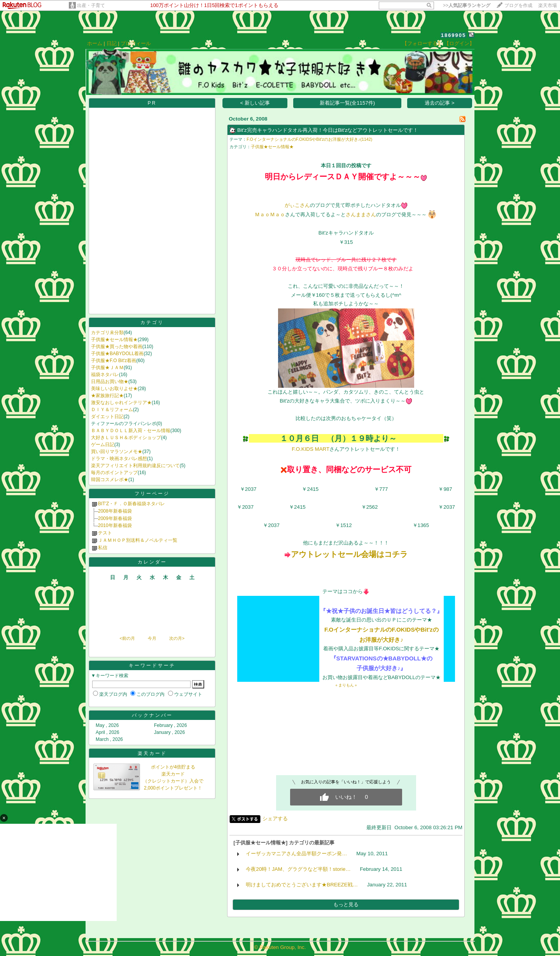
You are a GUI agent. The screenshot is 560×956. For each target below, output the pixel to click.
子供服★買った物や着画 (117, 347)
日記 (112, 43)
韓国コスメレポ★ (110, 480)
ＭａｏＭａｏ (270, 214)
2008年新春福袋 (115, 511)
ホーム (95, 43)
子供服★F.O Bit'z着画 (114, 361)
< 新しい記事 (255, 103)
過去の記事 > (440, 103)
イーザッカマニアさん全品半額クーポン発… (296, 854)
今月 (152, 638)
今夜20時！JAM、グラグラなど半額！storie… (298, 869)
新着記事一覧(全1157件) (347, 103)
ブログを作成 (518, 5)
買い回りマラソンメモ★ (117, 452)
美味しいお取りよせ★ (114, 389)
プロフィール (136, 43)
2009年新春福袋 (115, 518)
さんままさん (361, 214)
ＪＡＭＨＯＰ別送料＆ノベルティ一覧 (138, 540)
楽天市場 (548, 5)
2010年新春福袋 (115, 525)
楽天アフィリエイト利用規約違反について (135, 466)
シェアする (275, 819)
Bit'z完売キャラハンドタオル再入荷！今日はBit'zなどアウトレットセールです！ (328, 130)
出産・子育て (91, 5)
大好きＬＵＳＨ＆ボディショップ (126, 438)
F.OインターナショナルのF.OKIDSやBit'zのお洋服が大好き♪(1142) (309, 139)
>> (467, 5)
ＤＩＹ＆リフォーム (112, 410)
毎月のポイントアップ (114, 473)
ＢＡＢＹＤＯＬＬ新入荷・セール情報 (131, 431)
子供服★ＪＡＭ (107, 368)
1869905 (454, 35)
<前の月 (127, 638)
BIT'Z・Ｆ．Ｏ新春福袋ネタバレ (131, 504)
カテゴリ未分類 (107, 333)
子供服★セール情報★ (114, 340)
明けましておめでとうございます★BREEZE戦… (302, 885)
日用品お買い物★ (110, 382)
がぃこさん (297, 205)
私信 (103, 548)
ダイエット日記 (107, 417)
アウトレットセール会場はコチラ (349, 554)
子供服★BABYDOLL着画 (117, 354)
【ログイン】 (459, 43)
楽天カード (152, 753)
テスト (105, 533)
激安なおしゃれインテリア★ (121, 403)
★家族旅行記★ (107, 396)
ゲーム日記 (103, 445)
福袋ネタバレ (105, 375)
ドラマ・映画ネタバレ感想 (119, 459)
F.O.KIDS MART (311, 449)
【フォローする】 (422, 43)
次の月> (177, 638)
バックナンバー (152, 715)
